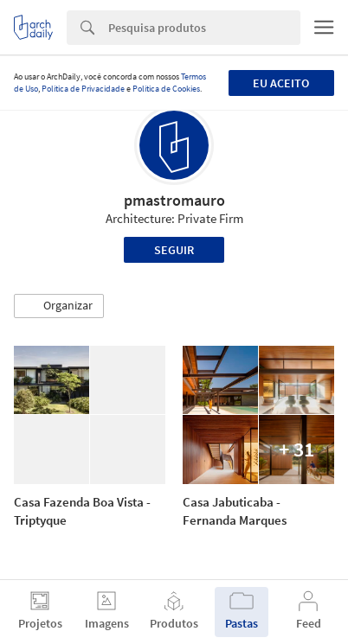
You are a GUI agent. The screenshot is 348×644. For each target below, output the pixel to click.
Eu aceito (281, 83)
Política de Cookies (166, 89)
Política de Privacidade (83, 89)
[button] (59, 306)
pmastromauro (174, 200)
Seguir (174, 250)
